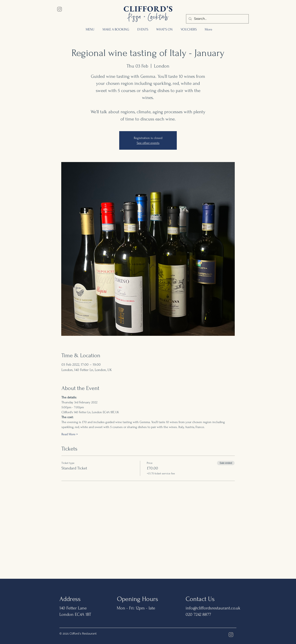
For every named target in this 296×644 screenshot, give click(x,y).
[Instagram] (60, 9)
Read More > (70, 434)
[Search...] (217, 19)
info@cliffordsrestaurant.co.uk (213, 608)
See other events (148, 143)
